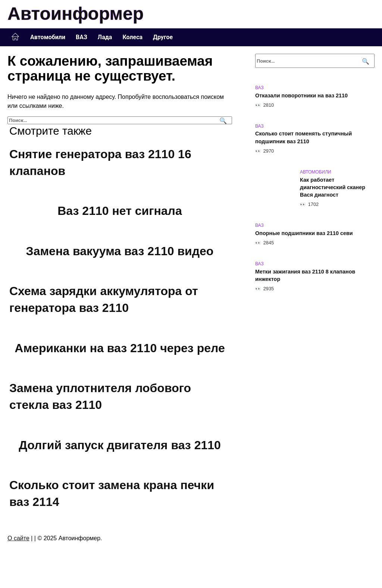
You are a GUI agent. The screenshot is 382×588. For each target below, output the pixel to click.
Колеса (132, 37)
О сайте (18, 538)
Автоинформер (76, 14)
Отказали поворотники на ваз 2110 (301, 96)
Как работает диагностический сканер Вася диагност (333, 187)
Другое (163, 37)
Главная (15, 37)
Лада (105, 37)
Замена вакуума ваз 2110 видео (120, 251)
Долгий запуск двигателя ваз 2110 (120, 445)
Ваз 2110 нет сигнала (120, 211)
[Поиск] (222, 120)
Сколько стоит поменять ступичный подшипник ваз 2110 (303, 138)
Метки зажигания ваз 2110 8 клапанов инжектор (305, 275)
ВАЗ (82, 37)
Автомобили (48, 37)
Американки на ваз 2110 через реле (120, 348)
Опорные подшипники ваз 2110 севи (304, 233)
